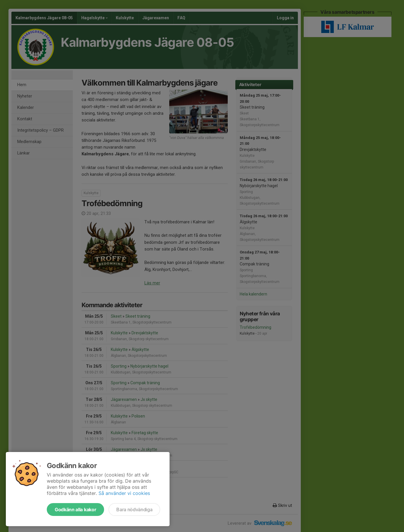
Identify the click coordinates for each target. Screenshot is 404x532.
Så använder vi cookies (124, 493)
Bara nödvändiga (134, 510)
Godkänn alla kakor (75, 510)
